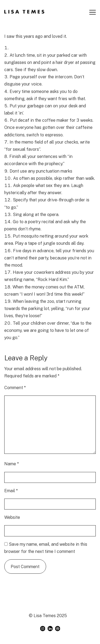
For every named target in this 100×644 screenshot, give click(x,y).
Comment (15, 388)
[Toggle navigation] (93, 12)
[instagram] (43, 629)
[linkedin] (50, 629)
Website (12, 517)
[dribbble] (58, 629)
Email (11, 491)
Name (12, 464)
